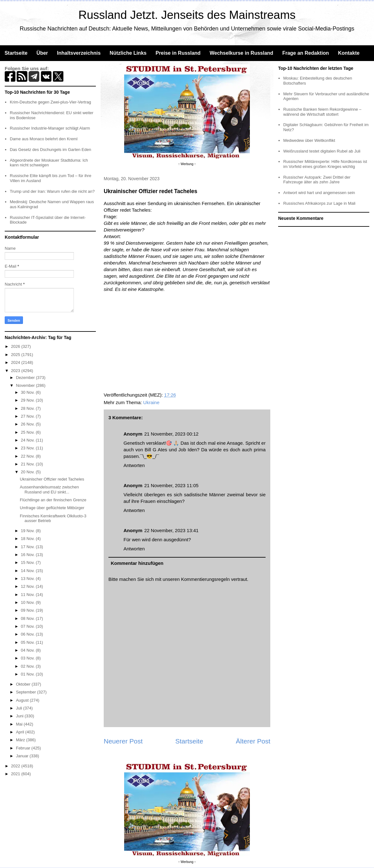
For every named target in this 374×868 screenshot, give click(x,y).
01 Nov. (28, 674)
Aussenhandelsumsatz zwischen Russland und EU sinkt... (49, 490)
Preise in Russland (178, 53)
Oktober (24, 684)
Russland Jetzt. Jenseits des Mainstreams (187, 15)
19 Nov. (28, 531)
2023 (16, 371)
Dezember (26, 378)
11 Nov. (28, 595)
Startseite (16, 53)
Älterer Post (253, 741)
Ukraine (151, 402)
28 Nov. (28, 408)
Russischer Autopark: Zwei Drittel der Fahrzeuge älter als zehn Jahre (317, 180)
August (23, 700)
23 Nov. (28, 448)
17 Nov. (28, 547)
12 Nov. (28, 586)
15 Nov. (28, 562)
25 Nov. (28, 432)
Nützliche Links (128, 53)
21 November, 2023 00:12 (171, 434)
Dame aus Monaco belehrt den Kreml (44, 139)
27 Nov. (28, 416)
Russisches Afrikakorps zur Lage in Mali (319, 203)
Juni (20, 716)
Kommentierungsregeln (205, 579)
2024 (16, 362)
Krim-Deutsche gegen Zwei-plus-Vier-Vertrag (50, 102)
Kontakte (349, 53)
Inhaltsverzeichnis (79, 53)
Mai (20, 724)
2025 (16, 355)
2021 (16, 774)
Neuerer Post (123, 741)
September (27, 692)
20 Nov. (28, 472)
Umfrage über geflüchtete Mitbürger (52, 508)
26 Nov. (28, 424)
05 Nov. (28, 642)
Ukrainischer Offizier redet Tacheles (52, 479)
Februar (24, 748)
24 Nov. (28, 440)
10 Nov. (28, 602)
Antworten (134, 465)
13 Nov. (28, 579)
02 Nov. (28, 666)
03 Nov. (28, 658)
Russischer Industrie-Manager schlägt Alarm (50, 128)
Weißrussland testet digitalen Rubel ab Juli (322, 151)
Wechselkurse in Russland (241, 53)
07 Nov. (28, 626)
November (26, 385)
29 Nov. (28, 400)
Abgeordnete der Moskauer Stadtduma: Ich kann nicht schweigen (49, 163)
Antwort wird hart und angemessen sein (319, 193)
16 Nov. (28, 555)
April (21, 732)
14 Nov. (28, 571)
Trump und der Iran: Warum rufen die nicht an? (52, 191)
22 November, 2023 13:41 (171, 530)
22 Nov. (28, 456)
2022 (16, 766)
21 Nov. (28, 464)
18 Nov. (28, 539)
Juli (20, 708)
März (21, 740)
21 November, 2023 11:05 (171, 485)
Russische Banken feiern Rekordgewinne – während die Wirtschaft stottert (322, 112)
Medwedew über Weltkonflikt (309, 140)
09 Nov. (28, 610)
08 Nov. (28, 618)
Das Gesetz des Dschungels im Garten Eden (50, 150)
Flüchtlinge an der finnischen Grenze (53, 500)
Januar (23, 756)
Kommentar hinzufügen (137, 563)
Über (42, 53)
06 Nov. (28, 634)
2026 (16, 346)
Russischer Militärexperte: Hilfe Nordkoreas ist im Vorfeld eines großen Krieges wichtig (325, 164)
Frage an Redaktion (305, 53)
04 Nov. (28, 650)
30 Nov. (28, 392)
